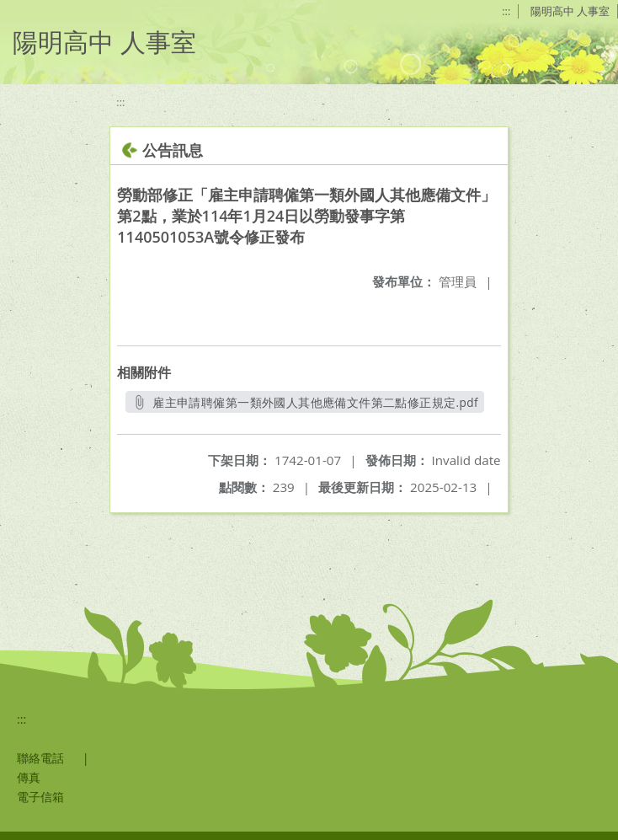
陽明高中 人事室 (570, 11)
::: (506, 11)
